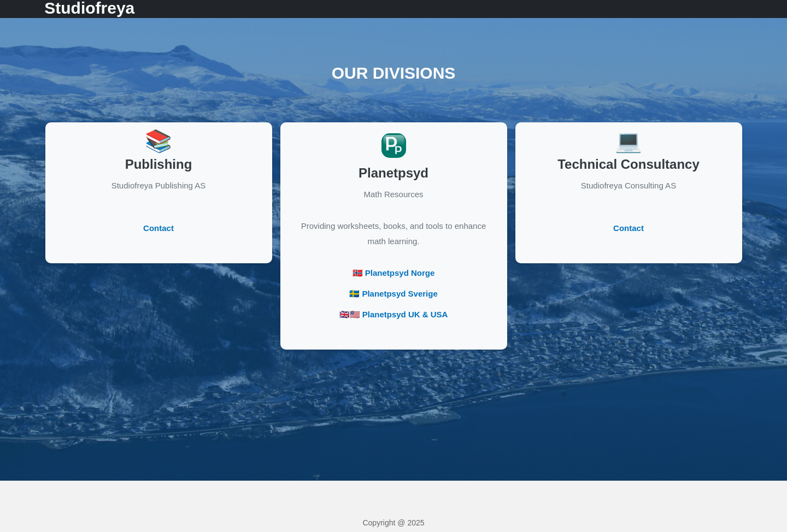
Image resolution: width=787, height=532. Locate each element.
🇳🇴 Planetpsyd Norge (394, 273)
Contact (158, 228)
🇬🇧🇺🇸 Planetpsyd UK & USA (394, 314)
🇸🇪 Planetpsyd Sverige (393, 294)
